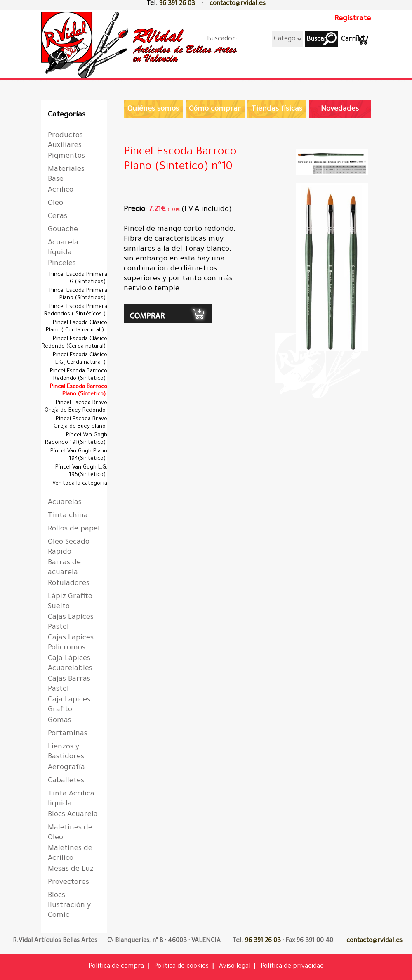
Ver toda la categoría (80, 484)
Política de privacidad (292, 967)
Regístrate (353, 19)
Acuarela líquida (63, 248)
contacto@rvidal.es (238, 4)
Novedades (340, 109)
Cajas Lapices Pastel (71, 623)
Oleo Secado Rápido (69, 547)
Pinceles (62, 264)
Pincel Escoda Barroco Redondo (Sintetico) (79, 375)
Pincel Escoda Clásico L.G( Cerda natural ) (80, 359)
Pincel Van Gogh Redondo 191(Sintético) (76, 439)
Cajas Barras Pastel (69, 684)
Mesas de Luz (71, 869)
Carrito (353, 40)
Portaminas (68, 734)
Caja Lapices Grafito (69, 705)
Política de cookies (181, 967)
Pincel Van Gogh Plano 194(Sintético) (79, 455)
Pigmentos (66, 156)
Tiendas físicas (277, 109)
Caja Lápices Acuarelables (70, 664)
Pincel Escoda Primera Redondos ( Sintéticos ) (76, 311)
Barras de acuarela (64, 568)
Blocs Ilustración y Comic (69, 906)
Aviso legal (235, 967)
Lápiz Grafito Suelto (70, 602)
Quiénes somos (153, 109)
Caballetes (66, 781)
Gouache (63, 230)
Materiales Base (66, 175)
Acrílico (61, 190)
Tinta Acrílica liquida (71, 799)
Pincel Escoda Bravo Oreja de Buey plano (80, 423)
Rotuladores (69, 584)
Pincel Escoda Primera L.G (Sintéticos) (78, 278)
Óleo (55, 204)
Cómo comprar (215, 109)
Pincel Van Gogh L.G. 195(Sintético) (81, 471)
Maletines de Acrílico (70, 854)
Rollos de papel (74, 529)
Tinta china (68, 516)
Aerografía (66, 768)
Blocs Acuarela (73, 815)
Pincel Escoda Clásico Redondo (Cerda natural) (74, 343)
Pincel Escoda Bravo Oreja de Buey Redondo (76, 407)
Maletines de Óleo (70, 833)
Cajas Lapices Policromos (71, 643)
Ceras (58, 217)
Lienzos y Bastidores (66, 752)
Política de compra (116, 967)
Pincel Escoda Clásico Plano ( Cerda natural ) (77, 327)
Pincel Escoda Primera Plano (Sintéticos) (78, 295)
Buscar (316, 40)
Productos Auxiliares (65, 141)
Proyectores (68, 883)
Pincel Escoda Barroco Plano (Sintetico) (79, 391)
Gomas (60, 721)
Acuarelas (65, 503)
